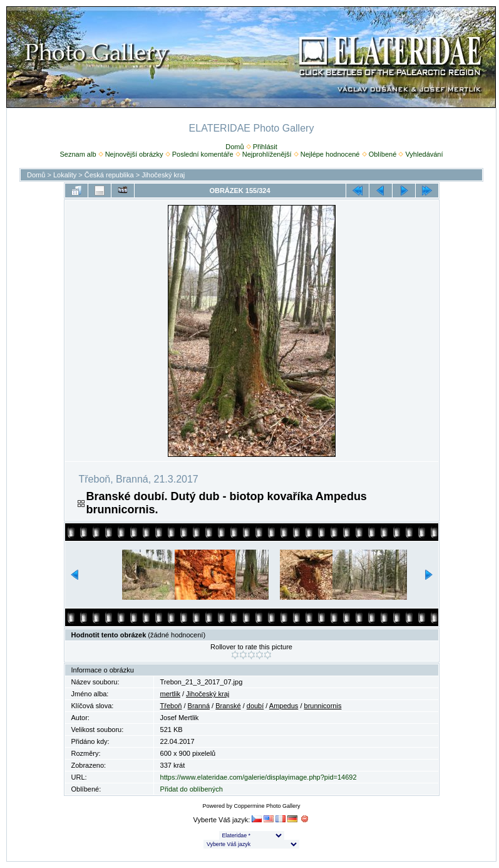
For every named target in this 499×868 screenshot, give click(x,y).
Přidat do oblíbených (192, 789)
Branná (199, 706)
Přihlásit (265, 147)
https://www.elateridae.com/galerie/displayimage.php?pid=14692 (259, 777)
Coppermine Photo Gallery (267, 806)
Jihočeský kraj (163, 175)
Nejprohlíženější (267, 154)
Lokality (65, 175)
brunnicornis (323, 706)
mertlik (170, 694)
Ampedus (284, 706)
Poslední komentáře (203, 154)
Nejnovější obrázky (134, 154)
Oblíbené (383, 154)
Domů (234, 147)
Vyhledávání (424, 154)
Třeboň (171, 706)
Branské (228, 706)
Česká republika (109, 175)
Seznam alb (78, 154)
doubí (255, 706)
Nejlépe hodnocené (330, 154)
